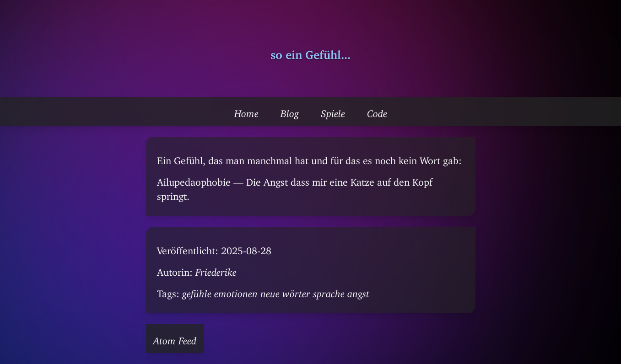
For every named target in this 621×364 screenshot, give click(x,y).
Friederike (216, 270)
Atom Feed (175, 338)
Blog (290, 111)
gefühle (197, 291)
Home (246, 111)
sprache (329, 291)
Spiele (333, 111)
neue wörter (285, 291)
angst (358, 291)
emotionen (236, 291)
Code (377, 111)
